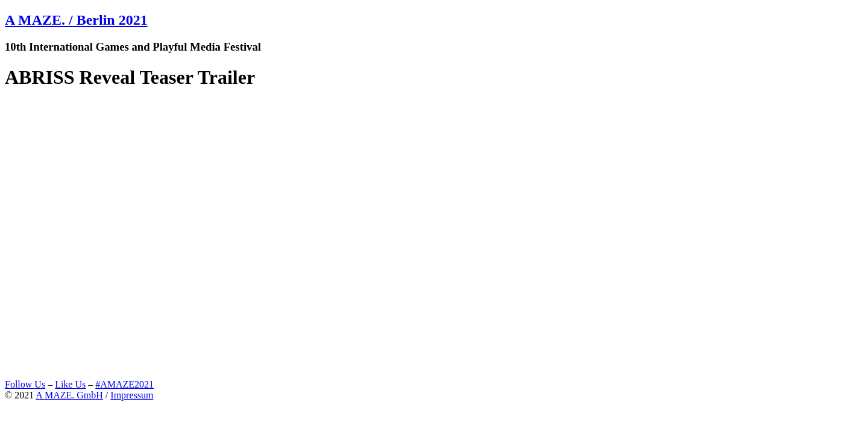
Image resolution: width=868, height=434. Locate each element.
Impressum (132, 395)
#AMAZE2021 (124, 384)
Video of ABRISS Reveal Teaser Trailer (249, 239)
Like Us (70, 384)
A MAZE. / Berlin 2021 (76, 20)
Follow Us (25, 384)
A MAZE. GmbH (69, 395)
